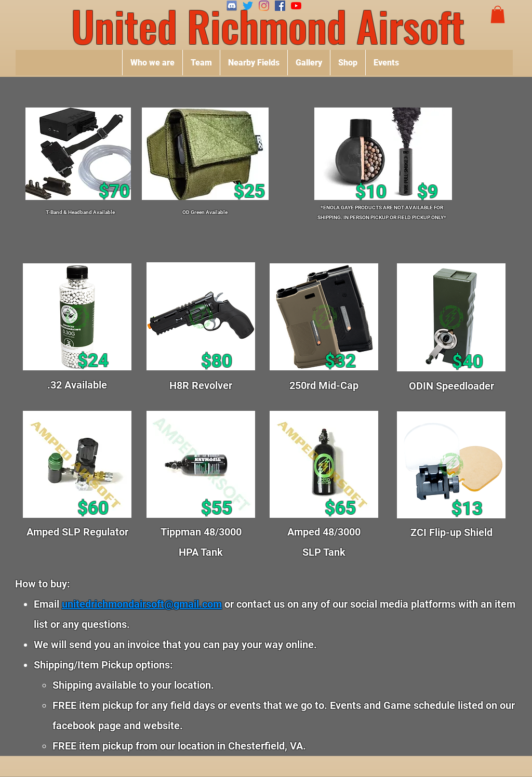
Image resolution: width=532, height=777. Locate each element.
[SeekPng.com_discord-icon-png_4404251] (232, 6)
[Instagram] (264, 6)
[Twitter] (248, 6)
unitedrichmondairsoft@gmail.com (142, 604)
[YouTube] (296, 6)
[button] (498, 14)
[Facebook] (280, 6)
